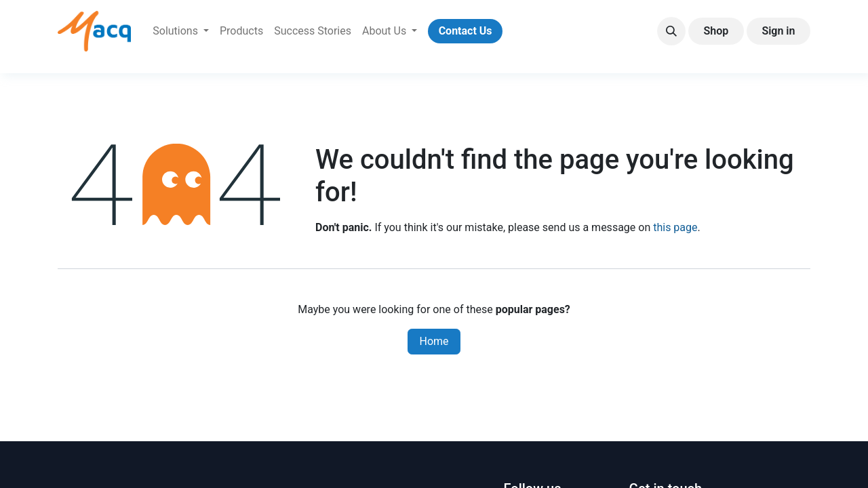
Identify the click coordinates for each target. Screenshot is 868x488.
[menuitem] (181, 31)
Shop (716, 31)
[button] (671, 31)
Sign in (778, 31)
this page (675, 227)
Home (434, 341)
